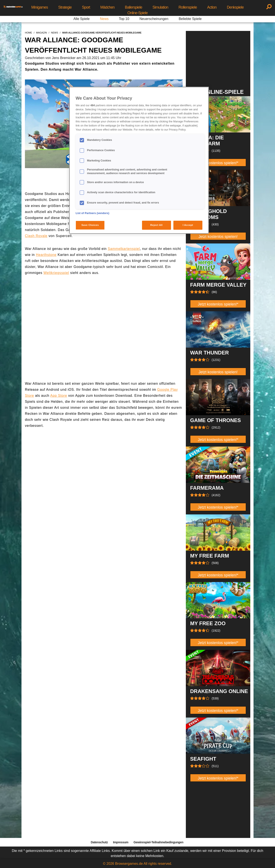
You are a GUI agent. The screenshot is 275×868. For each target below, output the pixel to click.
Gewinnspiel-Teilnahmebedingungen (158, 842)
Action (212, 7)
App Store (59, 396)
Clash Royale (36, 236)
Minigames (40, 7)
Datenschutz (99, 842)
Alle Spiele (82, 19)
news (54, 33)
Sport (86, 7)
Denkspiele (235, 7)
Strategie (65, 7)
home (28, 33)
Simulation (160, 7)
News (104, 19)
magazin (41, 33)
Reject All (157, 225)
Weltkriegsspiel (56, 273)
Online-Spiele (137, 13)
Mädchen (107, 7)
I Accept (188, 225)
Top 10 (124, 19)
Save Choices (90, 225)
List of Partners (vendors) (92, 213)
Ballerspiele (133, 7)
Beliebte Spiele (190, 19)
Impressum (121, 842)
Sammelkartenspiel (124, 249)
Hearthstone (46, 255)
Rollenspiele (188, 7)
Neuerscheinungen (154, 19)
